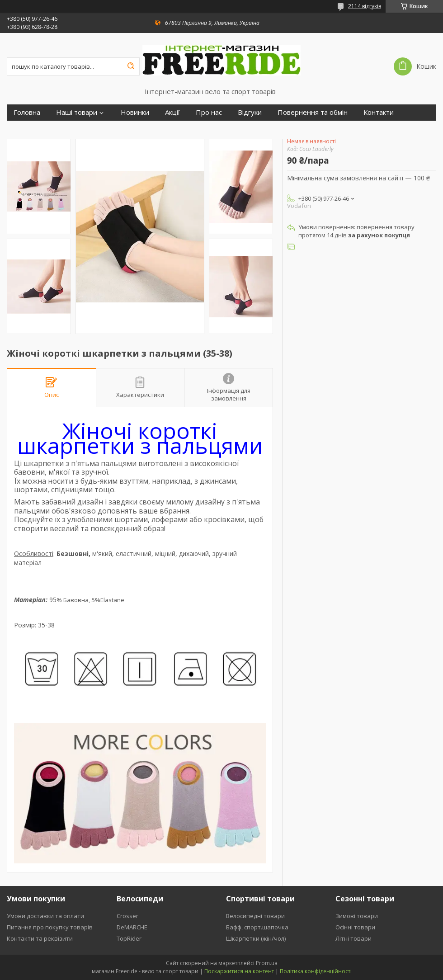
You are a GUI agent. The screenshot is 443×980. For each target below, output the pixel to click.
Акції (172, 112)
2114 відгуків (365, 6)
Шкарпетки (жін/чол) (256, 938)
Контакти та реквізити (40, 938)
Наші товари (77, 112)
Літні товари (353, 938)
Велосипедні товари (255, 916)
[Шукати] (131, 66)
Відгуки (250, 112)
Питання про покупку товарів (50, 927)
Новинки (135, 112)
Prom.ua (267, 963)
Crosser (127, 916)
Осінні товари (355, 927)
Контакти (379, 112)
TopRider (129, 938)
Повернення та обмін (313, 112)
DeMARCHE (132, 927)
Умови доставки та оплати (45, 916)
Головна (27, 112)
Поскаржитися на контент (239, 971)
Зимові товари (357, 916)
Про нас (209, 112)
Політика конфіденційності (316, 971)
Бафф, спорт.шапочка (257, 927)
